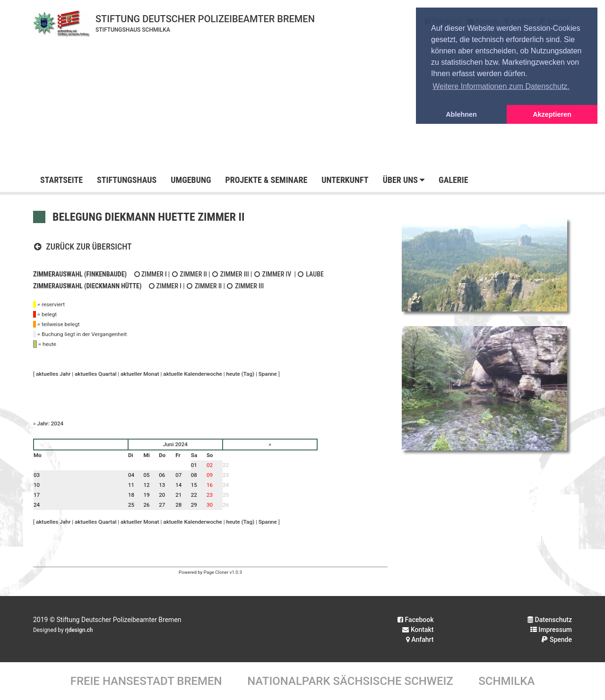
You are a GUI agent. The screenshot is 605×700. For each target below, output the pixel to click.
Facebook (415, 620)
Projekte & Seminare (266, 180)
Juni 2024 (175, 444)
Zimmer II (189, 274)
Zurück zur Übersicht (82, 246)
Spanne (268, 374)
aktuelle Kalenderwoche (193, 374)
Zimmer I (150, 274)
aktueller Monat (140, 374)
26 (226, 505)
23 (226, 475)
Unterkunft (345, 180)
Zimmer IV (273, 274)
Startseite (61, 180)
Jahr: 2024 (50, 423)
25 (226, 495)
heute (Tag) (241, 374)
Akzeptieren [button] (552, 114)
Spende (557, 640)
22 (226, 465)
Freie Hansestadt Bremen (146, 681)
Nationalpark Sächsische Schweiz (350, 681)
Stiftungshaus (127, 180)
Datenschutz (550, 620)
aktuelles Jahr (53, 374)
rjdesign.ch (79, 630)
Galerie (453, 180)
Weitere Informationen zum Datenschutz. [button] (501, 86)
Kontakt (418, 630)
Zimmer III (230, 274)
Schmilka (506, 681)
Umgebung (191, 180)
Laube (311, 274)
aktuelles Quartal (95, 374)
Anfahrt (420, 640)
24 (226, 485)
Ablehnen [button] (461, 114)
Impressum (551, 630)
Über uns (404, 180)
